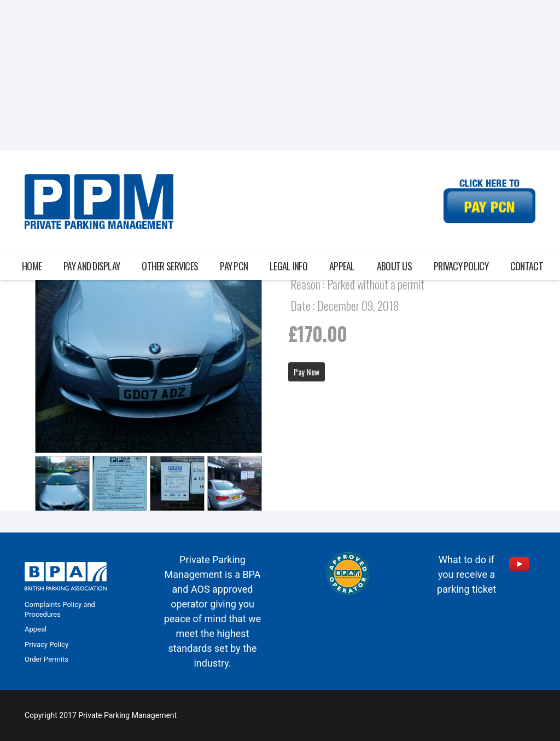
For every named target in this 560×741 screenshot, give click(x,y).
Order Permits (46, 659)
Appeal (36, 629)
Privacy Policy (46, 644)
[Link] (99, 201)
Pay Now (307, 372)
